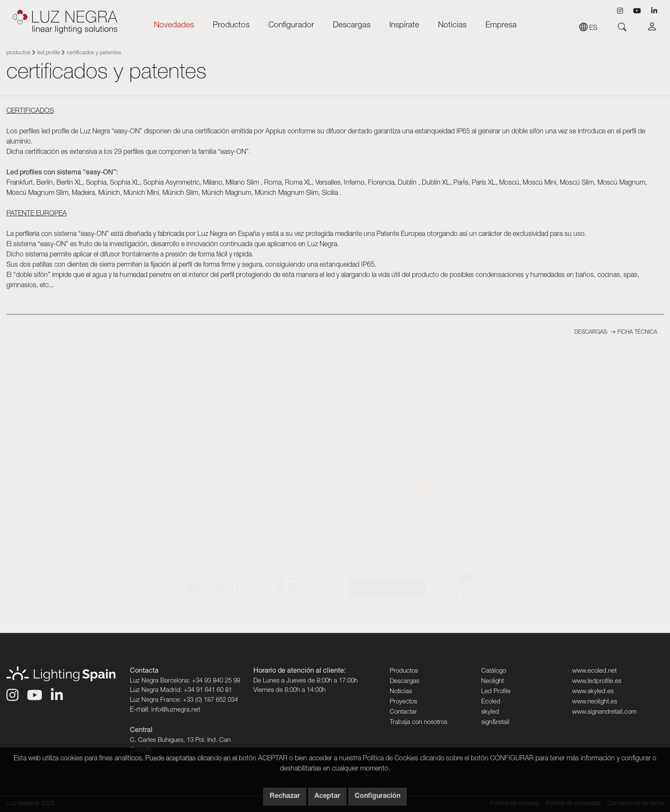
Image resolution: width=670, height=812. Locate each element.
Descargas (352, 25)
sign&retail (495, 722)
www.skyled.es (593, 692)
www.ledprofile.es (597, 681)
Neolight (492, 681)
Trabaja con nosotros (419, 722)
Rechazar (285, 797)
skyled (490, 712)
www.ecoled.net (594, 671)
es (588, 29)
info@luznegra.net (176, 710)
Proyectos (403, 702)
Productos (231, 25)
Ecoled (491, 702)
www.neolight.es (595, 702)
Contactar (403, 712)
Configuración (378, 797)
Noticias (452, 25)
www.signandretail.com (604, 712)
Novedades (174, 25)
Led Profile (48, 53)
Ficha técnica (634, 333)
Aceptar (327, 797)
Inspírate (404, 25)
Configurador (291, 25)
